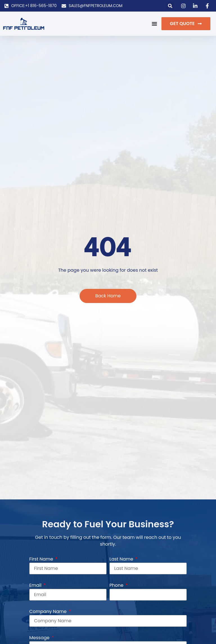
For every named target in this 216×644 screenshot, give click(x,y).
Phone (117, 585)
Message (40, 638)
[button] (170, 6)
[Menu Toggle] (154, 24)
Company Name (49, 611)
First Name (42, 559)
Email (36, 585)
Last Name (122, 559)
